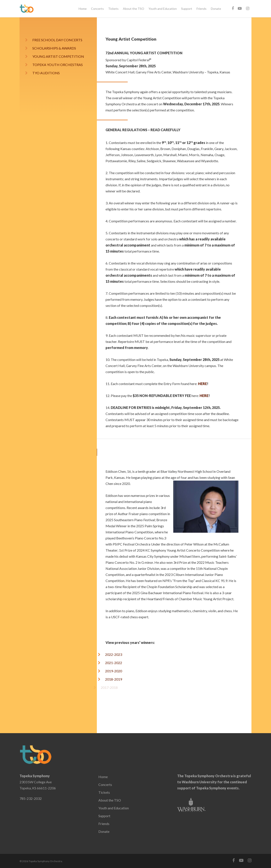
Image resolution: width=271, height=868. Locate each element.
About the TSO (134, 9)
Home (83, 9)
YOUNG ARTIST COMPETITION (58, 56)
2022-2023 (114, 654)
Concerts (97, 9)
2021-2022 (111, 663)
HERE (202, 384)
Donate (216, 9)
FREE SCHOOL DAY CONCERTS (57, 40)
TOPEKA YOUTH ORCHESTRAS (54, 65)
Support (187, 9)
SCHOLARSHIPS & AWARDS (54, 48)
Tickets (113, 9)
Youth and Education (163, 9)
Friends (202, 9)
